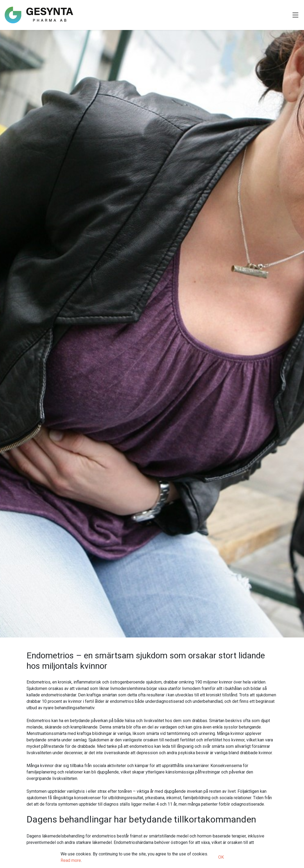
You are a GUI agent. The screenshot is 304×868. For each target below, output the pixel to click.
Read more (71, 860)
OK (221, 857)
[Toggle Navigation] (295, 15)
